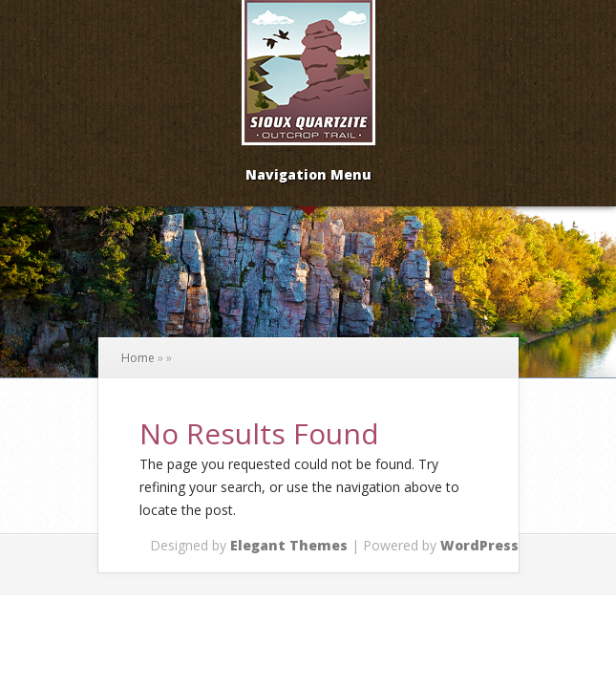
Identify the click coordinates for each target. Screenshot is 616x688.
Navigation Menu (308, 176)
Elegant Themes (289, 545)
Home (138, 358)
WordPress (479, 545)
